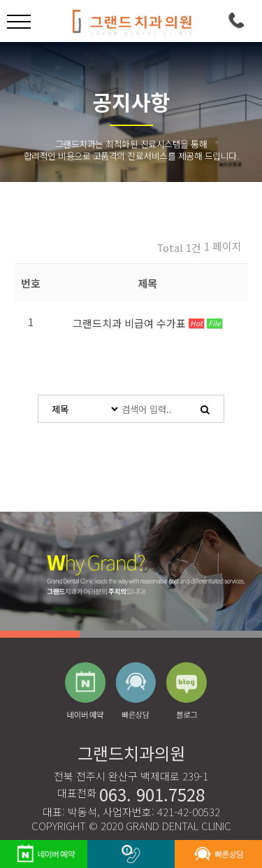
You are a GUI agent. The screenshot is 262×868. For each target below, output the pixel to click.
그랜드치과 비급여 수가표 (131, 323)
